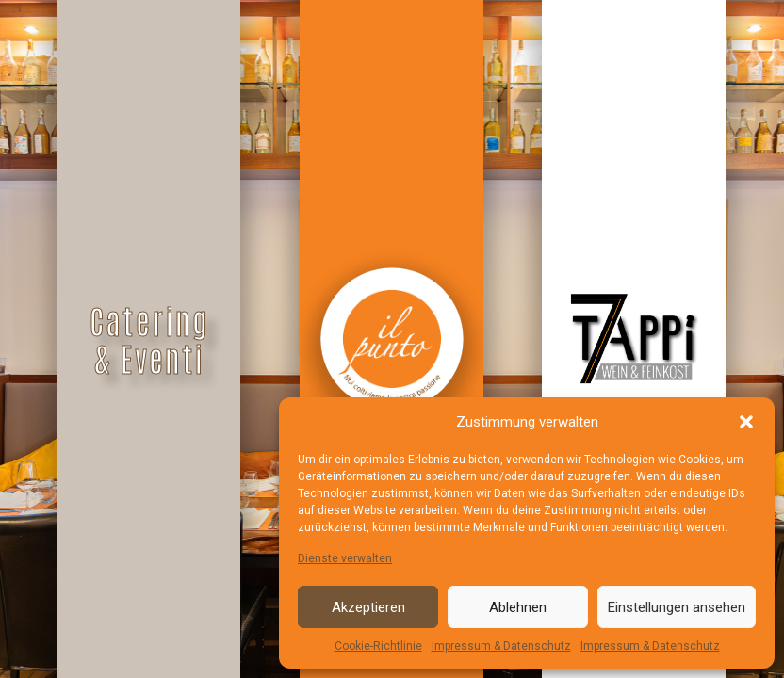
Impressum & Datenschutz (501, 646)
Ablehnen (518, 607)
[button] (746, 422)
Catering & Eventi (149, 339)
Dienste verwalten (345, 558)
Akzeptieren (368, 607)
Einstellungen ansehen (677, 607)
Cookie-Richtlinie (378, 646)
